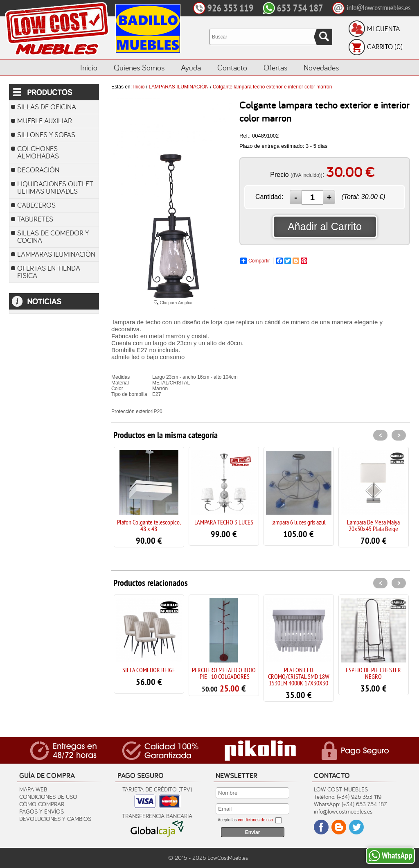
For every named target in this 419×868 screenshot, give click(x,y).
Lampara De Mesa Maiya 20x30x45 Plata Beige (373, 525)
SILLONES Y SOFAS (46, 134)
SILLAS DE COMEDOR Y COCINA (53, 236)
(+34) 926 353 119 (359, 797)
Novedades (321, 67)
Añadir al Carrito (325, 226)
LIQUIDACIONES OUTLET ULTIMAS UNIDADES (55, 187)
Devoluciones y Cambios (55, 819)
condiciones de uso (255, 820)
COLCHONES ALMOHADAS (38, 152)
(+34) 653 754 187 (364, 804)
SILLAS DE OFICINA (47, 107)
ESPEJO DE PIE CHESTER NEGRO (373, 673)
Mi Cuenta (383, 29)
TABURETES (35, 219)
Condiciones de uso (48, 797)
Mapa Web (33, 789)
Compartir (255, 261)
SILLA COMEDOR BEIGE (149, 670)
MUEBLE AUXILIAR (45, 121)
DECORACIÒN (38, 170)
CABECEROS (36, 205)
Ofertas (275, 67)
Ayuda (191, 67)
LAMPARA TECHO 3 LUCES (224, 522)
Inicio (89, 67)
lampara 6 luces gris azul (298, 522)
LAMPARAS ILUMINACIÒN (56, 254)
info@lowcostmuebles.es (343, 811)
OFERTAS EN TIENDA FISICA (49, 272)
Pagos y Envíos (42, 811)
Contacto (232, 67)
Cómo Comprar (42, 804)
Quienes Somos (139, 67)
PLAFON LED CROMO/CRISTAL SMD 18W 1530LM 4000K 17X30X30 (299, 676)
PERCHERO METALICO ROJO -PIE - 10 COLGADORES (224, 673)
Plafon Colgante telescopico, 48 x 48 (149, 525)
